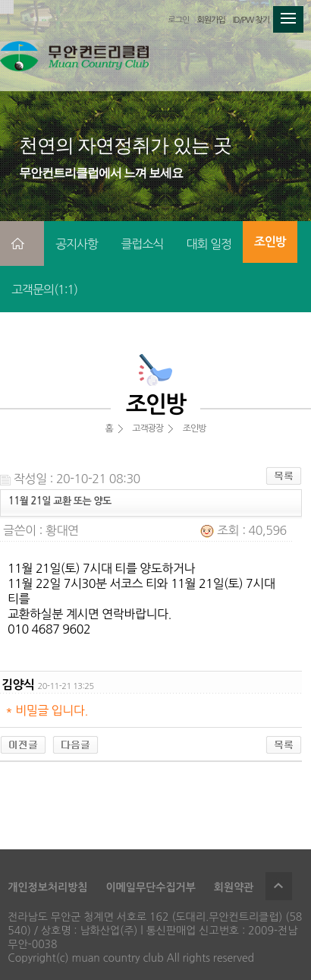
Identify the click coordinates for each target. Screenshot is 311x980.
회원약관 (234, 887)
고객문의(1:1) (44, 289)
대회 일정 (209, 244)
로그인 (178, 20)
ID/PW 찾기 (251, 20)
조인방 (270, 242)
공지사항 (77, 244)
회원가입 (210, 20)
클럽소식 (142, 244)
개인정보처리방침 (47, 887)
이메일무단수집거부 (150, 887)
